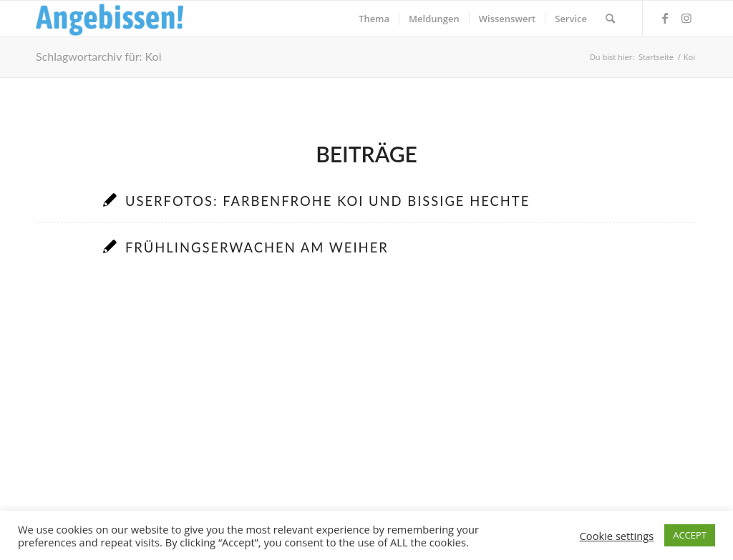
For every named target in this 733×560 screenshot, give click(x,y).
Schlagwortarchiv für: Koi (99, 56)
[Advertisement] (366, 412)
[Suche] (610, 19)
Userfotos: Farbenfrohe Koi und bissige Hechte (327, 201)
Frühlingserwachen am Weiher (257, 247)
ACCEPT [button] (690, 535)
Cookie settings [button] (617, 536)
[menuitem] (374, 19)
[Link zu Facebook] (665, 18)
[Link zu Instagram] (686, 18)
